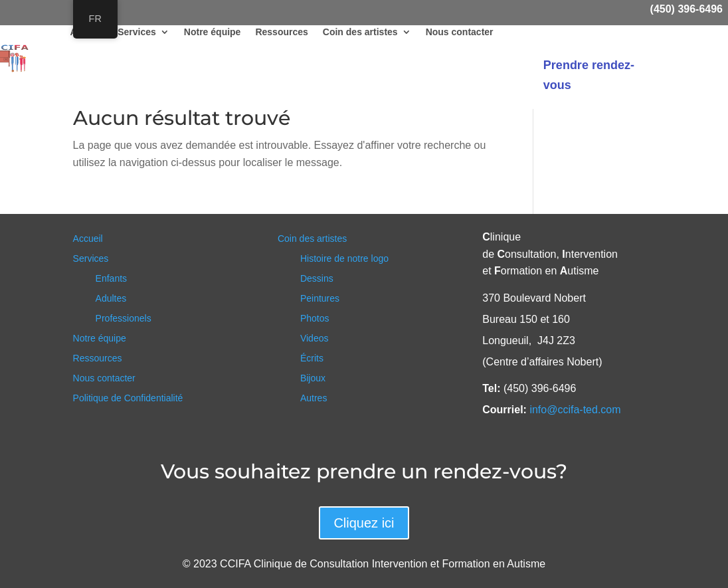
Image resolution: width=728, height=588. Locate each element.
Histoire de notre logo (344, 259)
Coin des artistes (360, 32)
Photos (315, 319)
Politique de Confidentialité (128, 398)
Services (137, 32)
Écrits (312, 358)
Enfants (111, 279)
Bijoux (313, 378)
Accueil (88, 239)
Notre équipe (213, 32)
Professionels (124, 319)
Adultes (111, 299)
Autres (314, 398)
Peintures (320, 299)
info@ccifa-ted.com (575, 410)
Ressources (281, 32)
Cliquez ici (364, 523)
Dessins (317, 279)
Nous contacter (460, 32)
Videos (315, 339)
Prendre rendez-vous (589, 75)
